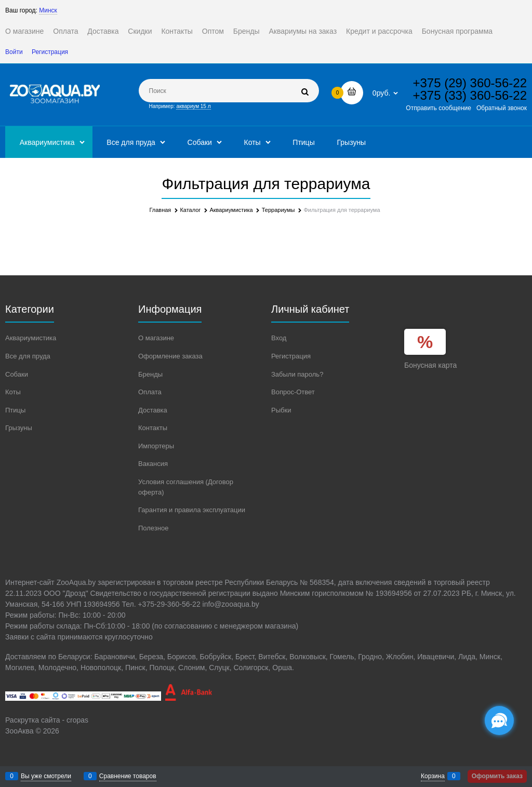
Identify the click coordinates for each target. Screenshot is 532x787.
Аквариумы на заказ (303, 31)
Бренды (247, 31)
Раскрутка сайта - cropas (47, 720)
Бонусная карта (430, 365)
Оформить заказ (497, 776)
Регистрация (50, 52)
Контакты (177, 31)
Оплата (65, 31)
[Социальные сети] (499, 721)
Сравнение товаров (128, 776)
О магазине (24, 31)
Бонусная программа (457, 31)
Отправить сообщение (438, 108)
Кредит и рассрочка (379, 31)
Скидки (140, 31)
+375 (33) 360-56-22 (470, 95)
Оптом (213, 31)
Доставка (103, 31)
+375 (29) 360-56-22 (470, 83)
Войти (14, 52)
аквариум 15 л (193, 106)
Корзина (433, 776)
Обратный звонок (502, 108)
